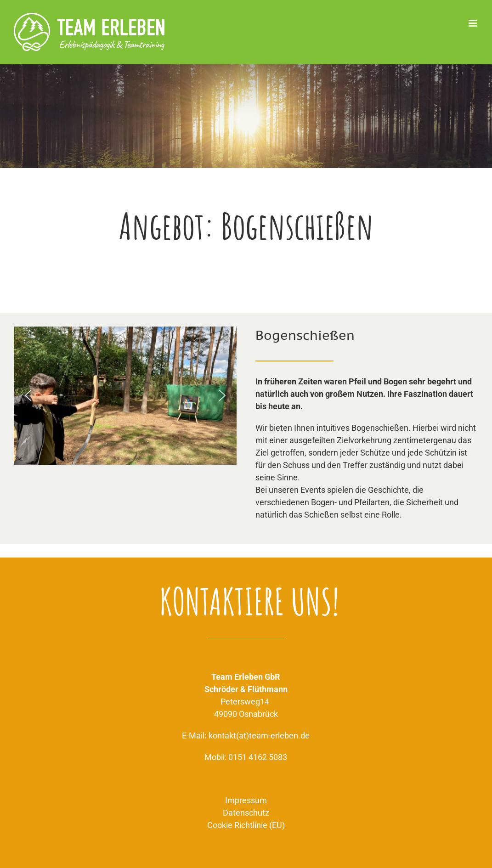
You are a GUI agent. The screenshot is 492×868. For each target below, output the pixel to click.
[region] (125, 396)
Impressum (246, 800)
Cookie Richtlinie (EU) (246, 825)
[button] (28, 395)
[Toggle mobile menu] (473, 23)
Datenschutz (246, 813)
